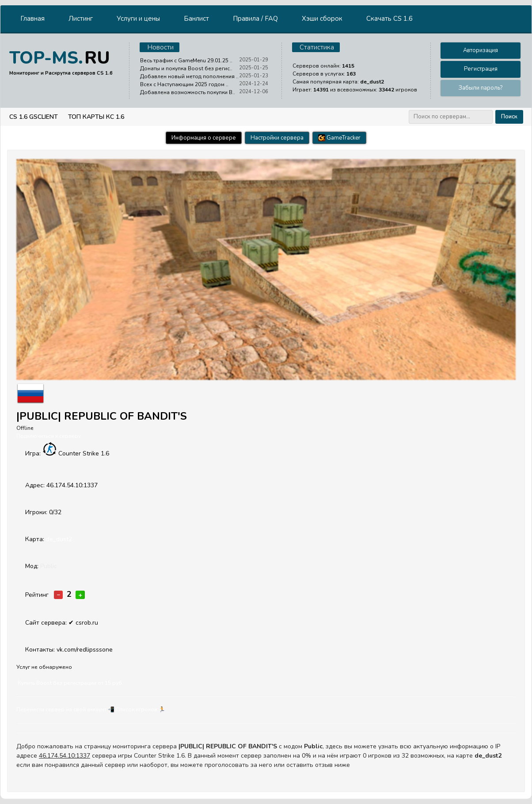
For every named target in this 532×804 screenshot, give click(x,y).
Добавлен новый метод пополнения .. (189, 76)
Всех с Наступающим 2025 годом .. (184, 84)
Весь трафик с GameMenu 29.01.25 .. (186, 61)
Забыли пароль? (481, 88)
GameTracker (339, 138)
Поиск (509, 117)
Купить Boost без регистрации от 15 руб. (70, 683)
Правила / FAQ (255, 19)
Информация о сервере (204, 138)
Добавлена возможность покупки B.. (188, 92)
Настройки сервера (277, 138)
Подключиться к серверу (49, 436)
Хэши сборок (322, 19)
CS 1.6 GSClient (34, 117)
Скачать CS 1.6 (389, 19)
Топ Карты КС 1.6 (96, 117)
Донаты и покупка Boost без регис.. (186, 68)
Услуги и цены (138, 19)
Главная (32, 19)
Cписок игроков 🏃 (141, 709)
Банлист (196, 19)
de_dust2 (59, 539)
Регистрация (481, 69)
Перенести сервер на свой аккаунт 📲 (65, 709)
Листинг (81, 19)
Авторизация (481, 50)
